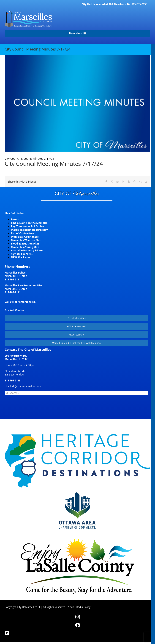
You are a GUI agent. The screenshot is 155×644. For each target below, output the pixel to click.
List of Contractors (23, 233)
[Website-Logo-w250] (78, 492)
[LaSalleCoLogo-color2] (77, 540)
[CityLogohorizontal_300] (28, 10)
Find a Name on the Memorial (30, 223)
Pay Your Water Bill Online (28, 226)
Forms (15, 219)
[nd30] (7, 632)
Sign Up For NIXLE (22, 254)
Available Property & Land (27, 250)
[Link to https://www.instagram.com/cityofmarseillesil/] (78, 617)
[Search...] (77, 393)
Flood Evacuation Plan (25, 244)
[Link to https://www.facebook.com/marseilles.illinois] (78, 625)
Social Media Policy (79, 607)
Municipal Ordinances (25, 237)
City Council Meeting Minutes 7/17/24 (54, 164)
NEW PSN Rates (21, 257)
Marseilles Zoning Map (25, 247)
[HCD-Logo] (77, 435)
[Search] (7, 393)
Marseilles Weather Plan (26, 240)
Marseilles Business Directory (29, 230)
